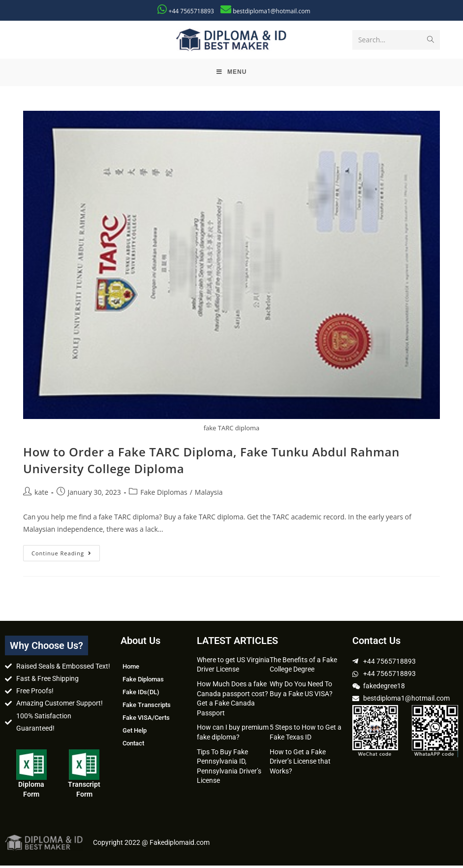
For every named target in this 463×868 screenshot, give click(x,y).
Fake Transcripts (147, 707)
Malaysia (209, 495)
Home (131, 669)
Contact (133, 746)
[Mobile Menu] (232, 74)
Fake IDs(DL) (141, 694)
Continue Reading (66, 553)
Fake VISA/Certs (146, 720)
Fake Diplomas (164, 495)
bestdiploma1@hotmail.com (271, 11)
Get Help (135, 733)
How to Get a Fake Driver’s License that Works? (300, 764)
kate (41, 495)
